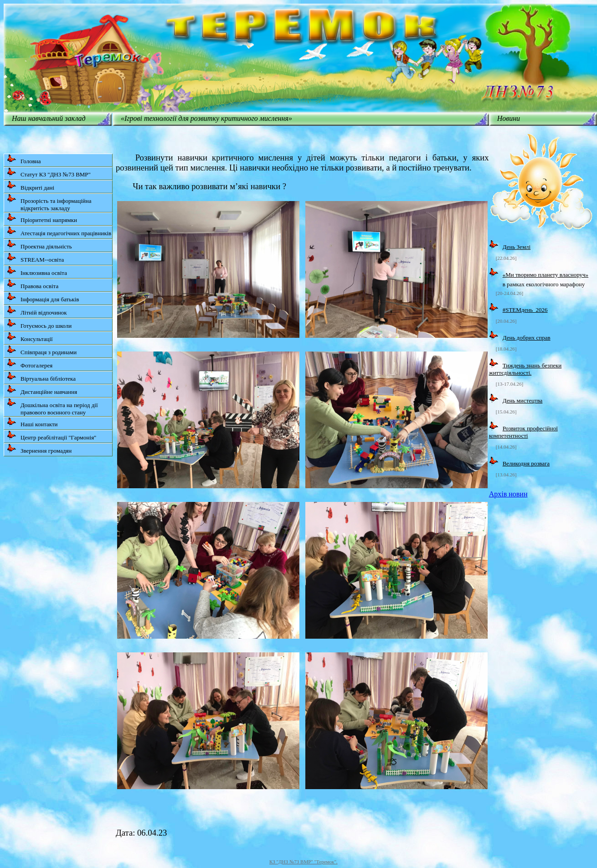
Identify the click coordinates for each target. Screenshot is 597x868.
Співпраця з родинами (42, 350)
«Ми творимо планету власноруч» (546, 275)
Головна (24, 159)
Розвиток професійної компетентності (523, 432)
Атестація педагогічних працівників (59, 231)
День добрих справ (527, 338)
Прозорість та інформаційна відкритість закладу (49, 203)
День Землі (517, 247)
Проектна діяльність (39, 245)
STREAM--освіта (35, 258)
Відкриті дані (31, 186)
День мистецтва (523, 400)
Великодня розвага (526, 463)
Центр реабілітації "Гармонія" (51, 436)
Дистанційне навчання (42, 390)
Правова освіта (33, 284)
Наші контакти (32, 422)
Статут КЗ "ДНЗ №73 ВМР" (49, 173)
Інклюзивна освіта (37, 271)
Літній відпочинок (37, 311)
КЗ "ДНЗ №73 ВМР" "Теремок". (304, 862)
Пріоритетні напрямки (42, 218)
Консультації (30, 337)
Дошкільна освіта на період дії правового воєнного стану (52, 407)
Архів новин (508, 494)
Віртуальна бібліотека (41, 377)
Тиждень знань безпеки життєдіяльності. (525, 369)
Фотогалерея (30, 364)
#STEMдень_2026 (525, 310)
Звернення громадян (39, 449)
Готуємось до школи (39, 324)
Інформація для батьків (43, 297)
